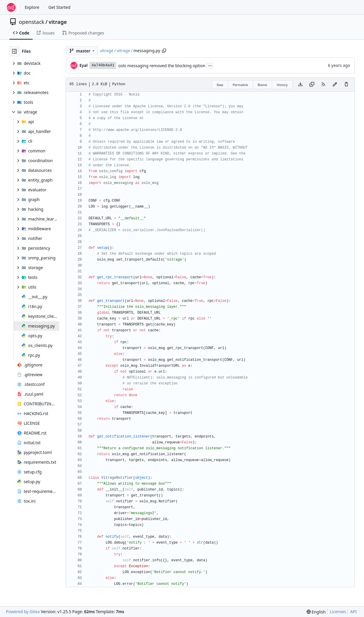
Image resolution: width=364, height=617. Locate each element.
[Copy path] (164, 51)
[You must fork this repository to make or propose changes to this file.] (335, 85)
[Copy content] (312, 85)
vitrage (58, 22)
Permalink (240, 85)
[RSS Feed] (323, 85)
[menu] (316, 612)
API (353, 612)
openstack (32, 22)
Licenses (338, 612)
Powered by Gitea (23, 612)
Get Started (59, 7)
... (210, 65)
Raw (220, 85)
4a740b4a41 (103, 65)
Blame (263, 85)
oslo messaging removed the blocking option (162, 66)
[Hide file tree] (14, 51)
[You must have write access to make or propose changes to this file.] (346, 85)
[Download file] (300, 85)
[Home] (11, 7)
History (282, 85)
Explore (32, 7)
